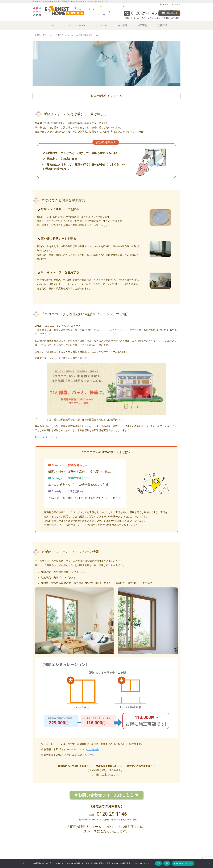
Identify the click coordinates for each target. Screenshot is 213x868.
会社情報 (162, 25)
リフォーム (101, 25)
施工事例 (142, 25)
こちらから (93, 749)
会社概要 (165, 4)
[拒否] (209, 863)
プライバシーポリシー (183, 863)
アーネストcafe (77, 25)
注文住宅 (122, 25)
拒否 (167, 863)
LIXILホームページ (49, 437)
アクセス (177, 4)
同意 (158, 863)
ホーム (54, 25)
